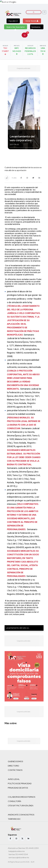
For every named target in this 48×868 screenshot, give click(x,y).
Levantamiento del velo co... (18, 628)
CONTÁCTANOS (15, 770)
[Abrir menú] (44, 12)
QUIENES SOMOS (15, 761)
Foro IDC (13, 21)
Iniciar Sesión (32, 21)
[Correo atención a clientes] (17, 852)
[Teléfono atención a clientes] (23, 848)
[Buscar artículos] (34, 12)
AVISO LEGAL (14, 779)
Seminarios (36, 28)
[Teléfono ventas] (18, 855)
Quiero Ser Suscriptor (16, 28)
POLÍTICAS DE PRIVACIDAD (20, 784)
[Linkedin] (28, 839)
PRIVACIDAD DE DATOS (18, 788)
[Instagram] (16, 839)
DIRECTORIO (13, 766)
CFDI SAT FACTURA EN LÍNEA (21, 806)
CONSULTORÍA (15, 801)
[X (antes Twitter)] (22, 839)
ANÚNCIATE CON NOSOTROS (21, 815)
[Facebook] (10, 839)
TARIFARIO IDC (14, 819)
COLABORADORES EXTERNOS (22, 797)
